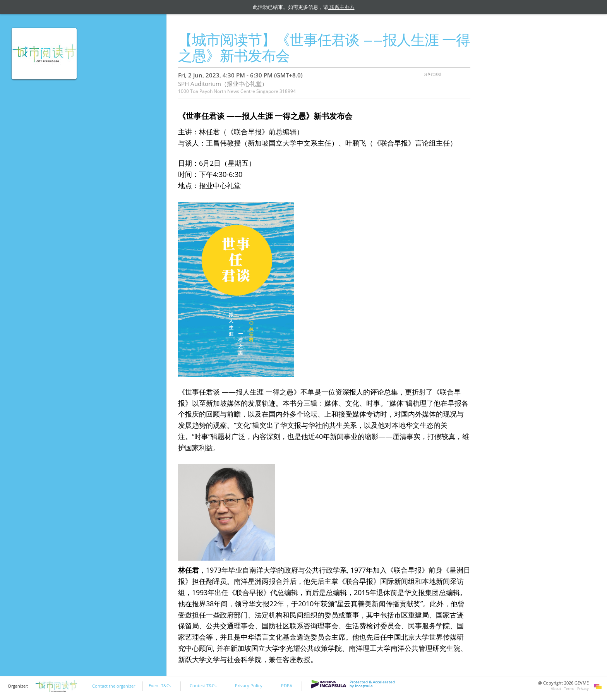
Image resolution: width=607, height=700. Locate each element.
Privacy (583, 689)
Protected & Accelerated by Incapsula (353, 684)
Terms (569, 689)
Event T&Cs (160, 686)
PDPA (287, 686)
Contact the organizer (114, 686)
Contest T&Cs (203, 686)
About (556, 689)
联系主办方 (341, 7)
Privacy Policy (249, 686)
